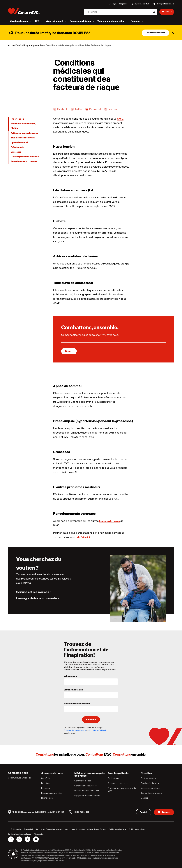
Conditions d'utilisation (98, 730)
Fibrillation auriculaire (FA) (23, 124)
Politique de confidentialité (75, 730)
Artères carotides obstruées (24, 133)
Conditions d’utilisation (75, 829)
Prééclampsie (17, 147)
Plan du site (39, 834)
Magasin (145, 798)
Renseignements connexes (24, 161)
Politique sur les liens (117, 829)
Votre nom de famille (74, 690)
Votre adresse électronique (77, 704)
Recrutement (47, 798)
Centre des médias (83, 781)
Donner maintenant (155, 33)
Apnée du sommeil (20, 142)
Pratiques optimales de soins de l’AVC (122, 790)
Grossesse (16, 152)
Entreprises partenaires (52, 793)
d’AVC (120, 119)
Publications (113, 778)
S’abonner (91, 720)
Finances (46, 788)
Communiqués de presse (85, 786)
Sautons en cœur (148, 778)
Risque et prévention (34, 45)
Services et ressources (33, 592)
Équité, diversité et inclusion (20, 834)
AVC (19, 45)
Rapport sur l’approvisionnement (49, 829)
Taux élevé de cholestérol (23, 138)
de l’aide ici (84, 537)
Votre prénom (70, 676)
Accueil (12, 45)
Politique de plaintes (137, 829)
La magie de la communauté (36, 598)
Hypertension (17, 119)
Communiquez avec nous (19, 778)
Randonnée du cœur (150, 783)
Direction (45, 783)
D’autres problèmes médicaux (25, 157)
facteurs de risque (110, 521)
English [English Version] (144, 812)
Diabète (15, 128)
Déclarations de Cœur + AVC (87, 791)
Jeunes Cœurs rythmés (151, 793)
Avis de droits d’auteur (97, 829)
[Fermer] (173, 33)
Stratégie (46, 778)
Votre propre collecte (150, 788)
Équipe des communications (87, 796)
